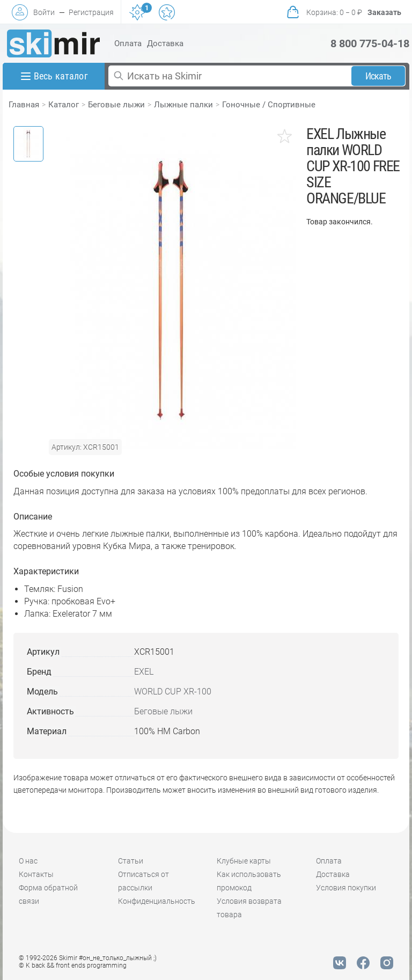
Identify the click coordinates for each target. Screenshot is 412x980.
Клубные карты (244, 861)
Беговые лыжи (116, 105)
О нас (28, 861)
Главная (24, 105)
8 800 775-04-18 (370, 43)
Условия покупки (346, 888)
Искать (378, 76)
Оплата (128, 43)
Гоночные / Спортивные (269, 105)
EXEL (144, 672)
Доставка (165, 43)
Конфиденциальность (157, 901)
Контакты (36, 874)
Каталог (64, 105)
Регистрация (91, 12)
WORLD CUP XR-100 (173, 692)
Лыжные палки (183, 105)
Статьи (131, 861)
